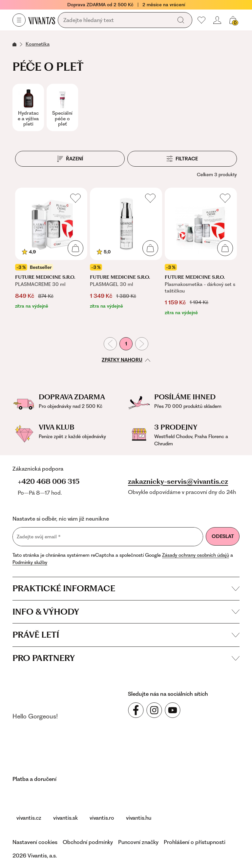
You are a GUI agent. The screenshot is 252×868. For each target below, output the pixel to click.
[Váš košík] (233, 20)
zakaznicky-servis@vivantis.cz (178, 481)
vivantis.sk (65, 818)
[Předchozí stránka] (110, 344)
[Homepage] (42, 20)
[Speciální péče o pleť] (62, 107)
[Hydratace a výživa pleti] (28, 107)
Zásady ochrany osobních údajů (196, 555)
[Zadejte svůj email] (108, 537)
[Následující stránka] (142, 344)
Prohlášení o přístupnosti (195, 842)
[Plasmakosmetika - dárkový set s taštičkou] (201, 252)
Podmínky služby (30, 562)
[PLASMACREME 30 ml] (51, 252)
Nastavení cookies (35, 842)
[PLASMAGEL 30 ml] (126, 252)
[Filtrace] (182, 159)
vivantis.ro (102, 818)
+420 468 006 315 (49, 481)
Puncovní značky (138, 842)
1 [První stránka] (126, 344)
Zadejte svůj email (39, 537)
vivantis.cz (29, 818)
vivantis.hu (139, 818)
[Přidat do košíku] (75, 248)
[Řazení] (70, 159)
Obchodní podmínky (88, 842)
